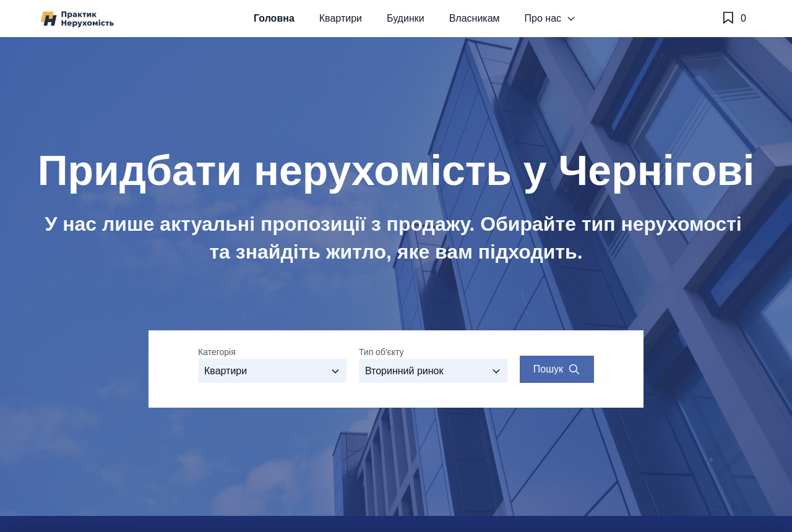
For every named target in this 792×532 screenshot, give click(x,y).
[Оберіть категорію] (272, 371)
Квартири (341, 18)
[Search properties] (557, 369)
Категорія (217, 352)
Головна (274, 18)
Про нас (550, 18)
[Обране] (734, 19)
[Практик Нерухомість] (77, 19)
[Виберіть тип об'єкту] (433, 371)
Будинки (406, 18)
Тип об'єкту (381, 352)
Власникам (475, 18)
